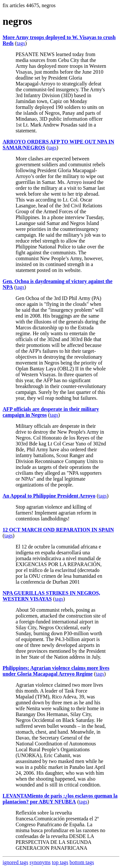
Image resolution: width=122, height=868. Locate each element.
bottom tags (82, 862)
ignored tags (15, 862)
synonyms (40, 862)
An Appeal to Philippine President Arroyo (49, 496)
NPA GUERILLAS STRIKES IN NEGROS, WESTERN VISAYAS (51, 596)
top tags (60, 862)
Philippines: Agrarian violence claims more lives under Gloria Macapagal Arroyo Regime (56, 671)
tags (21, 43)
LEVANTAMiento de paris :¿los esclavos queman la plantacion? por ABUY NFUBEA (60, 799)
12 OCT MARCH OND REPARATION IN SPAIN (58, 530)
